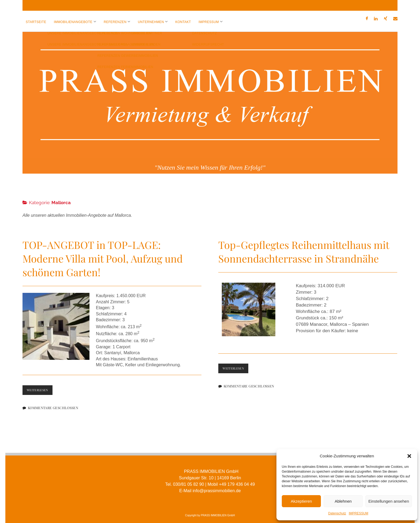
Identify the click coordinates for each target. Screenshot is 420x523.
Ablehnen (343, 501)
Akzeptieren (301, 501)
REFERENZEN (115, 22)
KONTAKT (183, 22)
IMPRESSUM (359, 513)
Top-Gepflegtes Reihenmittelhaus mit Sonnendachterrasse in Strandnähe (304, 247)
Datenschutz (337, 513)
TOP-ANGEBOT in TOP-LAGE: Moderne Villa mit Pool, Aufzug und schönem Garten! (103, 254)
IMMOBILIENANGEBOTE (73, 22)
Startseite (36, 22)
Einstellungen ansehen (389, 501)
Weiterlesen (40, 386)
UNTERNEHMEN (151, 22)
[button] (409, 456)
